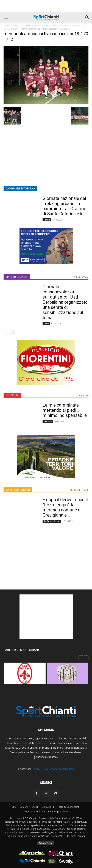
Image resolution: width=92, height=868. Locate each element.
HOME (13, 807)
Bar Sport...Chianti (79, 490)
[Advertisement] (46, 6)
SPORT (35, 807)
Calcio (46, 324)
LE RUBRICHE (48, 807)
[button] (6, 17)
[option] (25, 675)
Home (7, 26)
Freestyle (84, 396)
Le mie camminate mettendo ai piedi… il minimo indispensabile (65, 410)
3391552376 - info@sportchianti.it (53, 769)
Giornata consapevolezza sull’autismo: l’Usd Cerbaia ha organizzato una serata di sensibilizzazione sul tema (65, 302)
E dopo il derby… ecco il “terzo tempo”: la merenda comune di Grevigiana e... (65, 507)
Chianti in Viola (81, 277)
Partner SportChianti (58, 811)
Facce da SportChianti (69, 807)
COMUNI (24, 807)
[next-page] (11, 331)
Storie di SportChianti (34, 811)
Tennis (47, 220)
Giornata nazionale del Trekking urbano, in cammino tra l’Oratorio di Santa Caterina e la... (65, 206)
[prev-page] (6, 331)
